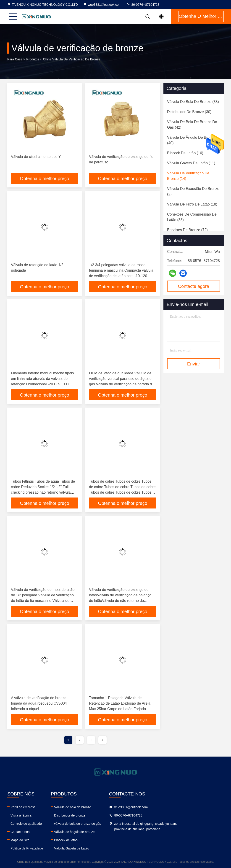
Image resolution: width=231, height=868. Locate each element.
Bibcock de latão (85, 840)
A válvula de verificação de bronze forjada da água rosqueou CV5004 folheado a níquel (39, 703)
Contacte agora (194, 286)
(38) (192, 217)
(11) (191, 163)
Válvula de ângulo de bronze (93, 832)
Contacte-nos (20, 832)
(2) (193, 191)
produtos (33, 59)
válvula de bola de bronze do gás (96, 824)
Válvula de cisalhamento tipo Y (36, 157)
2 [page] (80, 740)
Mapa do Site (20, 840)
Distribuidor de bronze (88, 815)
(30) (189, 112)
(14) (188, 176)
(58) (193, 102)
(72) (187, 230)
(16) (185, 153)
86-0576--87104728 (143, 5)
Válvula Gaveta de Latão (90, 848)
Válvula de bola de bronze (91, 807)
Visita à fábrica (21, 815)
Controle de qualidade (26, 824)
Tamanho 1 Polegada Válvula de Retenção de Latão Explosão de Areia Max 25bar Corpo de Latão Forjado (120, 703)
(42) (192, 125)
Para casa (15, 59)
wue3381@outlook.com (102, 5)
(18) (192, 204)
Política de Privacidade (27, 848)
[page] (91, 740)
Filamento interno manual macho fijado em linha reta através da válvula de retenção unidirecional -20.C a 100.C (42, 379)
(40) (191, 140)
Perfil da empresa (23, 807)
